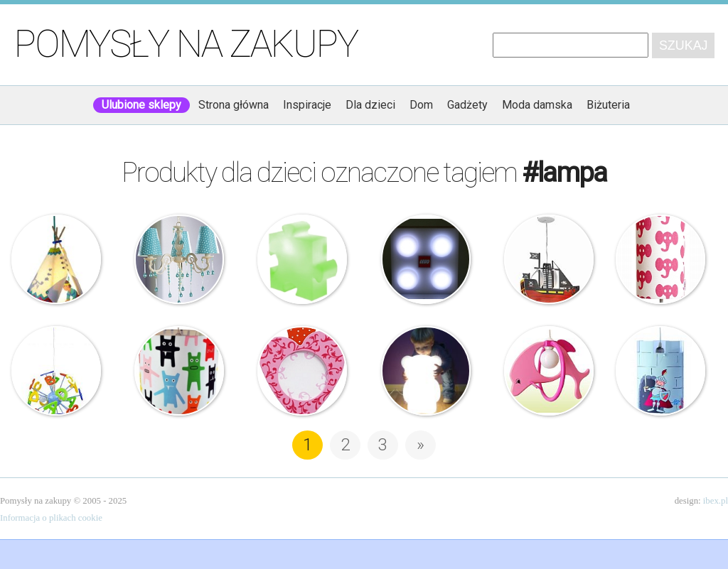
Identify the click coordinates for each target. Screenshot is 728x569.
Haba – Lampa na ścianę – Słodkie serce (302, 371)
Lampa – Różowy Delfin (549, 371)
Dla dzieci (370, 105)
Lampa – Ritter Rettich (660, 371)
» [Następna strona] (421, 445)
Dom (421, 105)
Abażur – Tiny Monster (179, 371)
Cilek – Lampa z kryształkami (179, 259)
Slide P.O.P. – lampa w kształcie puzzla (302, 259)
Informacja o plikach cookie (51, 518)
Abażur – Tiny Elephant (660, 259)
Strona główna (234, 105)
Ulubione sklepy (141, 105)
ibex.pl (716, 501)
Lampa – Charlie (426, 371)
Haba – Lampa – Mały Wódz (56, 259)
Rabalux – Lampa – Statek (549, 259)
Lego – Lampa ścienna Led (426, 259)
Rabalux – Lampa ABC (56, 371)
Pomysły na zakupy (186, 44)
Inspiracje (307, 105)
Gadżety (467, 105)
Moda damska (537, 105)
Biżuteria (608, 105)
